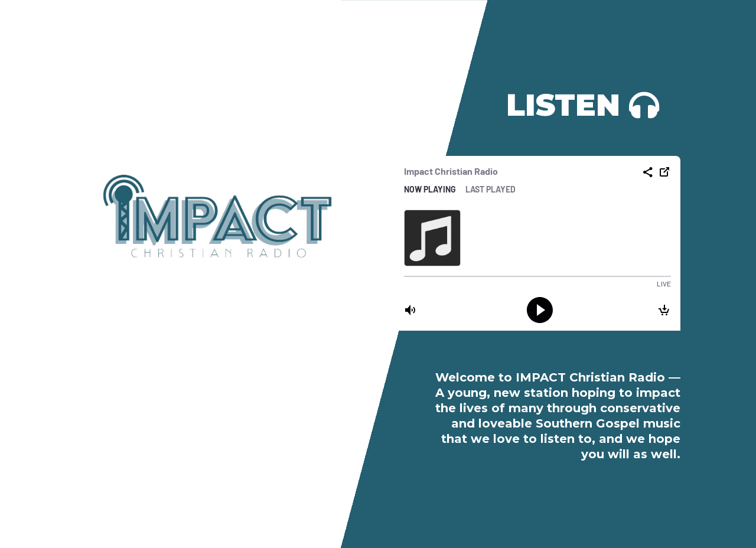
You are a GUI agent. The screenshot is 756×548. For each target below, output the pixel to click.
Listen (563, 105)
